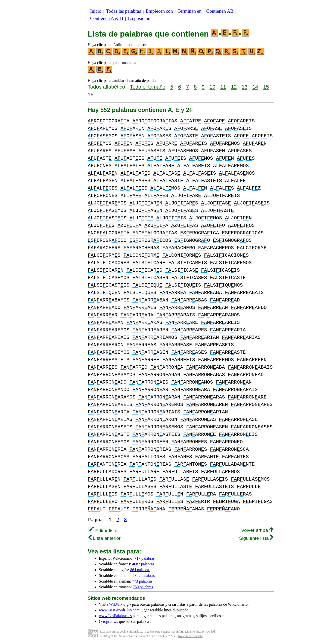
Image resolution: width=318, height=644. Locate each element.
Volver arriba (257, 530)
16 (91, 94)
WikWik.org (119, 604)
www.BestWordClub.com (119, 610)
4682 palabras (143, 564)
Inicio (96, 11)
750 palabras (143, 587)
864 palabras (140, 570)
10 (212, 87)
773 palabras (142, 581)
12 (234, 87)
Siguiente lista (256, 538)
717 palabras (144, 558)
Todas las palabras (123, 11)
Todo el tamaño (148, 87)
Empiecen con (159, 11)
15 (266, 87)
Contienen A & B (107, 18)
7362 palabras (144, 575)
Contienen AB (220, 11)
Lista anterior (104, 538)
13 (245, 87)
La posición (139, 18)
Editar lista (103, 531)
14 (255, 87)
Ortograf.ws (108, 621)
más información (181, 632)
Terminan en (190, 11)
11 (223, 87)
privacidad (209, 632)
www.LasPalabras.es (115, 616)
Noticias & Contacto (190, 636)
